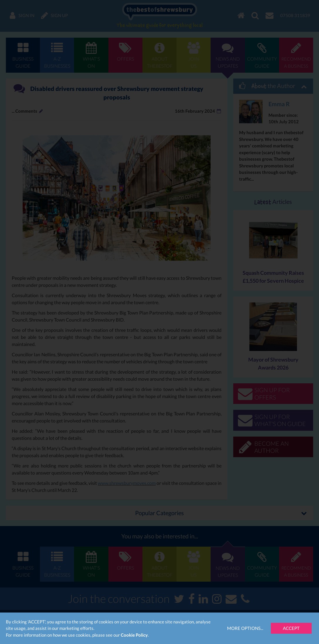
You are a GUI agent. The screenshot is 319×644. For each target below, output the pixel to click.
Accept (291, 628)
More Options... (245, 628)
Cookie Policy (134, 635)
